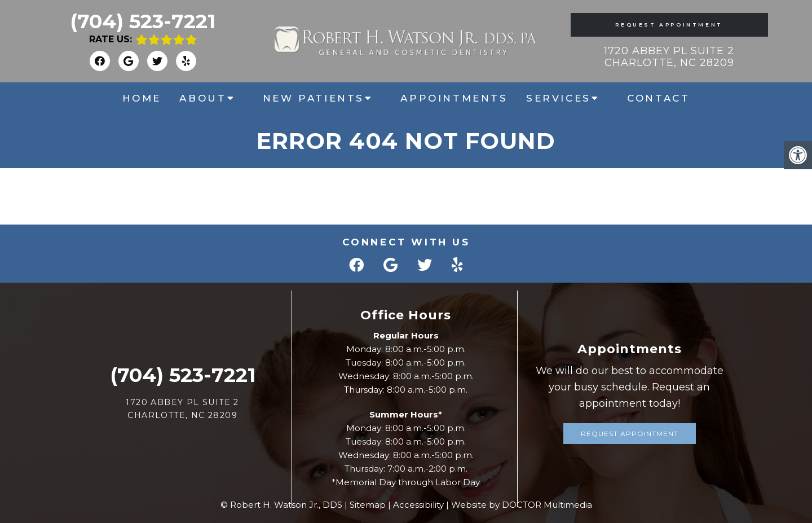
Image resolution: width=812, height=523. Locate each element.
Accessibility (418, 505)
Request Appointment (669, 25)
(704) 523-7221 (143, 21)
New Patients (314, 98)
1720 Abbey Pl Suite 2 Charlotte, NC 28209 (669, 57)
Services (559, 98)
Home (142, 98)
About (203, 98)
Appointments (454, 98)
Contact (658, 98)
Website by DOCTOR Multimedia (522, 505)
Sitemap (368, 505)
